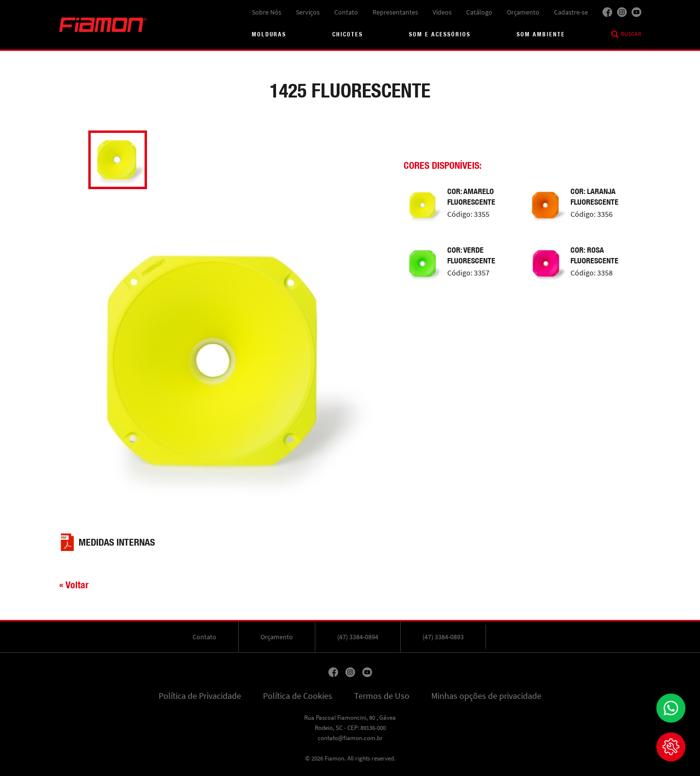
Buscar (631, 34)
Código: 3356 (592, 214)
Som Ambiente (541, 34)
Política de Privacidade (200, 696)
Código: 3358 (592, 273)
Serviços (308, 12)
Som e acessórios (440, 34)
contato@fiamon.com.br (350, 738)
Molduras (269, 34)
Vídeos (442, 12)
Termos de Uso (382, 696)
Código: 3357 (468, 273)
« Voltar (74, 585)
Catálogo (479, 12)
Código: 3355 (468, 214)
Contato (346, 12)
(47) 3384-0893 (443, 637)
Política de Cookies (298, 696)
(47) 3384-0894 (358, 637)
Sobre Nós (267, 12)
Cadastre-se (571, 12)
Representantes (395, 12)
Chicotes (348, 34)
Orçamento (523, 12)
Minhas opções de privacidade (486, 696)
